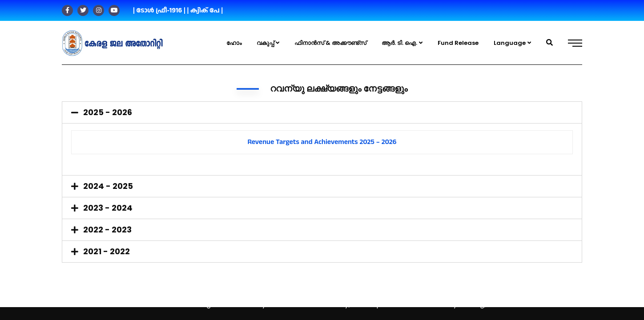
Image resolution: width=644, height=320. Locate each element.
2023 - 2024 (108, 208)
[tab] (322, 112)
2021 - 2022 (107, 251)
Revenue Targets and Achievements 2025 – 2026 (322, 142)
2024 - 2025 (108, 186)
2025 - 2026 (108, 112)
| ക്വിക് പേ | (205, 10)
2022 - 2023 (107, 230)
